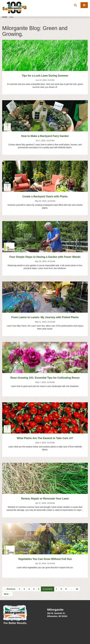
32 (77, 589)
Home (5, 17)
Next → (7, 594)
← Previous (10, 589)
